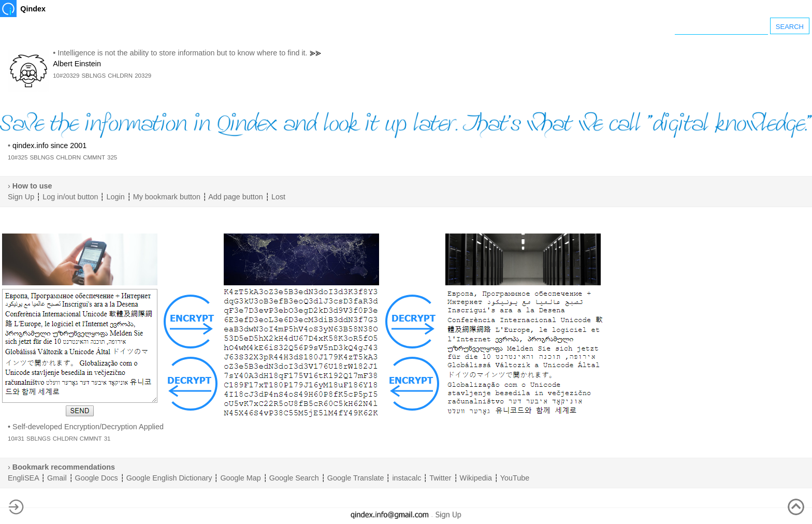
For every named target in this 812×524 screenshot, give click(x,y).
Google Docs (97, 478)
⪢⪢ (315, 53)
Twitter (440, 478)
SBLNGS (93, 76)
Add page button (236, 197)
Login (115, 197)
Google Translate (356, 478)
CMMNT (94, 157)
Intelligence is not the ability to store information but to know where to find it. (182, 53)
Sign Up (21, 197)
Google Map (240, 478)
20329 (143, 76)
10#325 (18, 157)
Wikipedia (476, 478)
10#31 (16, 439)
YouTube (515, 478)
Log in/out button (70, 197)
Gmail (57, 478)
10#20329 (66, 76)
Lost (278, 197)
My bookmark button (167, 197)
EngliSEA (23, 478)
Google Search (294, 478)
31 (107, 439)
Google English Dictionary (169, 478)
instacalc (407, 478)
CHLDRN (120, 76)
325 (112, 157)
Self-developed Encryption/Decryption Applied (88, 427)
